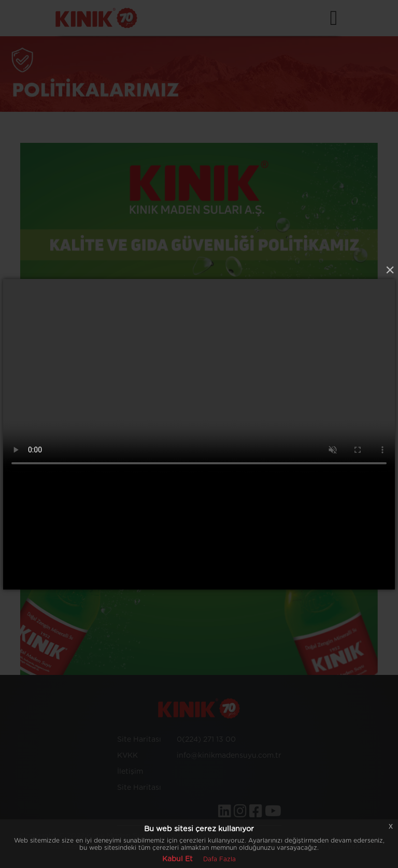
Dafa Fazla (219, 859)
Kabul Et (177, 859)
